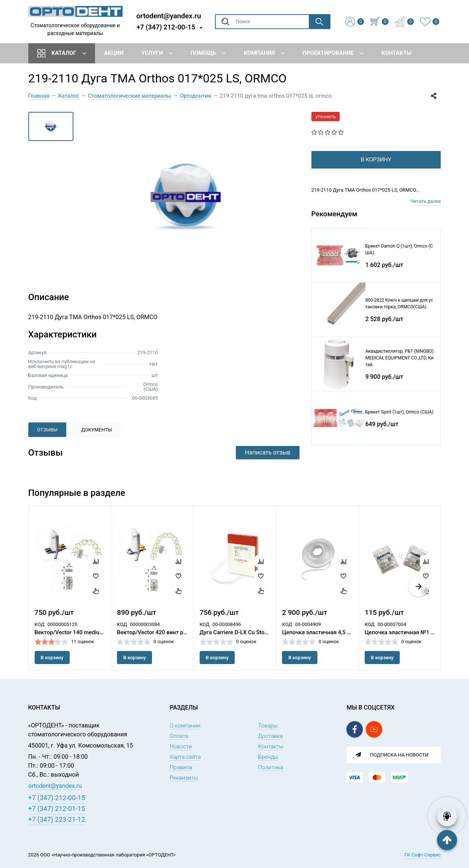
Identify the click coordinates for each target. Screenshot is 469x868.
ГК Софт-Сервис (423, 855)
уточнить (326, 117)
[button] (419, 586)
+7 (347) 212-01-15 (57, 809)
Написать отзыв (267, 452)
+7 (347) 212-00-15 (166, 27)
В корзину (52, 658)
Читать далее (425, 213)
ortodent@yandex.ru (169, 15)
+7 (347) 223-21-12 (57, 819)
